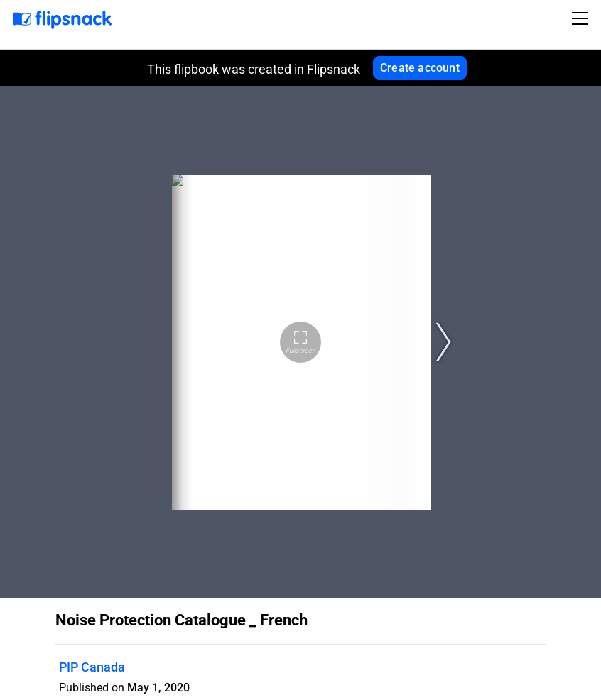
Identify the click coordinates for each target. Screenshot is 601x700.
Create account (420, 68)
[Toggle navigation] (582, 18)
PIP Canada (92, 667)
